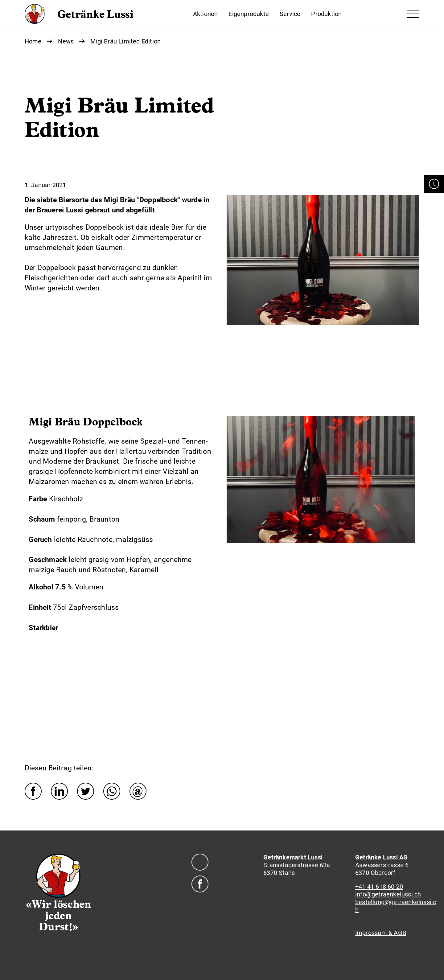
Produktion (326, 14)
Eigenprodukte (249, 14)
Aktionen (206, 14)
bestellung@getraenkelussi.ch (396, 906)
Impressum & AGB (381, 933)
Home (33, 41)
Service (290, 14)
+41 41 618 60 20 (379, 887)
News (66, 41)
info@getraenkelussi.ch (388, 894)
